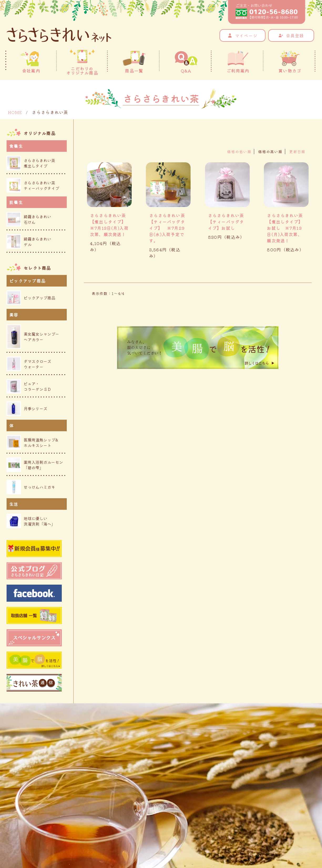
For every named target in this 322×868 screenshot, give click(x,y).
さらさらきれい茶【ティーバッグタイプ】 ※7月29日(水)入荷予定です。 (167, 228)
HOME (15, 112)
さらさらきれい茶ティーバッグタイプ (33, 185)
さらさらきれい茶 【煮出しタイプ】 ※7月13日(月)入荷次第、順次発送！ (108, 228)
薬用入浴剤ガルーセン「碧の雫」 (35, 465)
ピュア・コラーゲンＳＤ (29, 386)
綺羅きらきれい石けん (29, 219)
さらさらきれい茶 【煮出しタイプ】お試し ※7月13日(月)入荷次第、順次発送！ (285, 228)
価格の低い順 (239, 152)
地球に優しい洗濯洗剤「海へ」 (31, 521)
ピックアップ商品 (31, 298)
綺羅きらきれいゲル (29, 241)
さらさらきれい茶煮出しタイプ (31, 163)
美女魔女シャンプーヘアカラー (33, 337)
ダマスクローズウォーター (29, 364)
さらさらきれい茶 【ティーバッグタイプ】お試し (226, 222)
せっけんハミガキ (31, 487)
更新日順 (297, 152)
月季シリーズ (27, 409)
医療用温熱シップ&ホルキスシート (32, 442)
